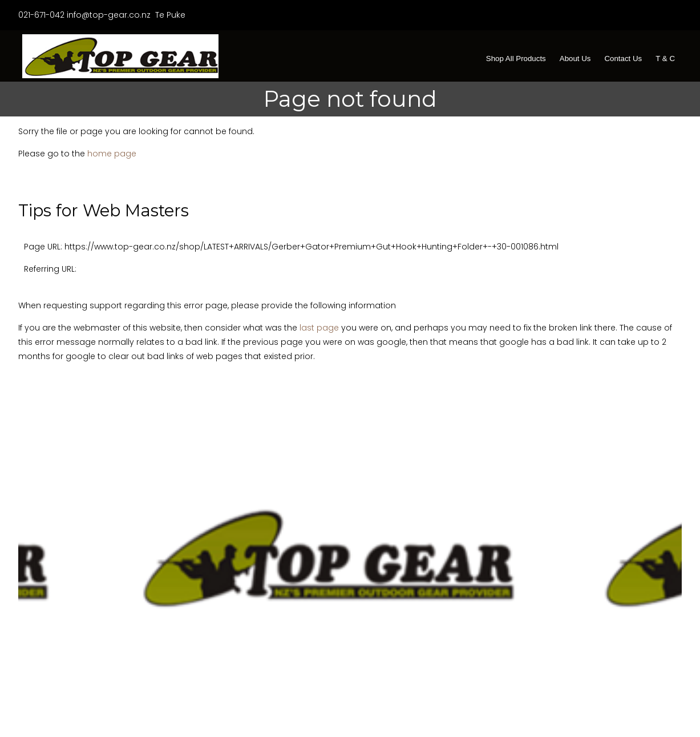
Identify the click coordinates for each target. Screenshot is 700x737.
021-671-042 (41, 15)
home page (112, 154)
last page (319, 328)
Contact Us (623, 59)
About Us (575, 59)
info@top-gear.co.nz (109, 15)
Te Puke (169, 15)
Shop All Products (516, 59)
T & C (665, 59)
